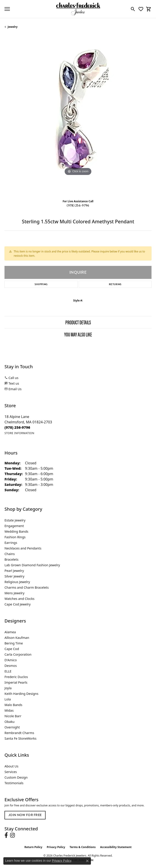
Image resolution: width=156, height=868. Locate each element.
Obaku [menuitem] (10, 722)
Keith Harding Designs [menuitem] (21, 694)
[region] (78, 116)
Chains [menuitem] (10, 554)
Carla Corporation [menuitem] (18, 654)
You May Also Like (78, 334)
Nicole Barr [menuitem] (13, 716)
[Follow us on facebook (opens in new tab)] (6, 835)
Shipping (41, 284)
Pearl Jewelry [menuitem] (14, 571)
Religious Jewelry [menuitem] (17, 582)
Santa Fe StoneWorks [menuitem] (20, 738)
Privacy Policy (56, 847)
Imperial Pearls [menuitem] (16, 682)
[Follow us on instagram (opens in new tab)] (12, 835)
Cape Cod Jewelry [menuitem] (18, 604)
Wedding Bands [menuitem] (16, 531)
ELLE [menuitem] (8, 671)
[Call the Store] (17, 427)
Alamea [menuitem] (10, 632)
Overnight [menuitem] (12, 727)
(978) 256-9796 (78, 206)
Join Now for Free (25, 815)
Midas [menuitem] (9, 710)
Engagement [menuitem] (14, 526)
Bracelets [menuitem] (11, 559)
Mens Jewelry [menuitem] (14, 593)
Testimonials (14, 783)
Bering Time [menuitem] (14, 643)
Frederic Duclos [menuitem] (16, 677)
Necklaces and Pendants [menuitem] (23, 548)
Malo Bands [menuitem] (13, 705)
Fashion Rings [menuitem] (15, 537)
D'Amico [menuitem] (11, 660)
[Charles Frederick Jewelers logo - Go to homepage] (78, 9)
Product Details (78, 322)
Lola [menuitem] (8, 699)
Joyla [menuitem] (8, 688)
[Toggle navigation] (7, 9)
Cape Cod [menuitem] (12, 649)
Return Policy (33, 847)
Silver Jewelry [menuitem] (14, 576)
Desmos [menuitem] (11, 666)
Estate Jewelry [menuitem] (15, 520)
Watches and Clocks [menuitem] (19, 599)
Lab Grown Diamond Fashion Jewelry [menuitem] (32, 565)
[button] (133, 9)
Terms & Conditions (83, 847)
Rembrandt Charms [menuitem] (19, 733)
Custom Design (16, 777)
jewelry (13, 27)
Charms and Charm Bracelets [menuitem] (27, 587)
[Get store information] (19, 433)
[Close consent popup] (87, 861)
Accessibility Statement (116, 847)
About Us (11, 766)
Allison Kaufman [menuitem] (17, 638)
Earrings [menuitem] (11, 543)
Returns (115, 284)
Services (11, 772)
